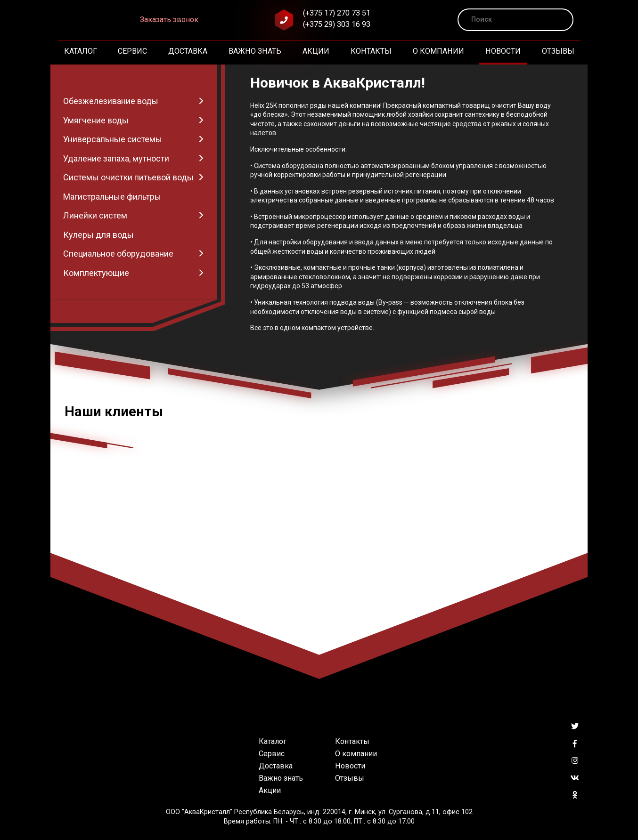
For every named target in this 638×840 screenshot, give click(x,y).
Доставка (188, 51)
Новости (503, 51)
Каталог (81, 51)
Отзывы (558, 51)
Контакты (371, 51)
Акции (316, 51)
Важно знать (255, 51)
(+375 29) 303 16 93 (337, 24)
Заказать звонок (169, 20)
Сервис (132, 51)
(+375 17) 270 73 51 (337, 13)
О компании (438, 51)
